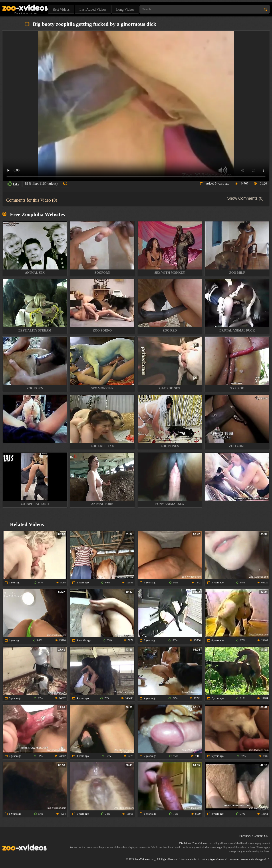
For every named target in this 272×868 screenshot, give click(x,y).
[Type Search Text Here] (205, 9)
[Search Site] (265, 9)
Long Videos (125, 9)
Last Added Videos (93, 9)
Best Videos (61, 9)
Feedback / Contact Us (253, 836)
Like (13, 184)
